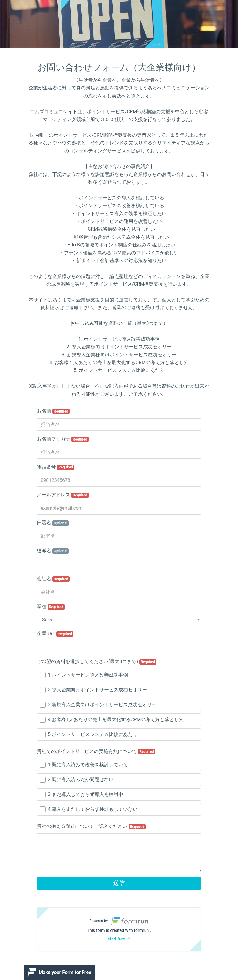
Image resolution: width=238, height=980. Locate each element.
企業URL (55, 634)
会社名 (53, 579)
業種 (51, 607)
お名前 (53, 411)
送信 (119, 883)
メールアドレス (63, 495)
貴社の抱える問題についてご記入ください (91, 826)
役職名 (53, 551)
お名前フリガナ (63, 439)
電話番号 (56, 467)
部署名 (53, 523)
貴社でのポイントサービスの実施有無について (96, 751)
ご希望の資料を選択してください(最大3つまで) (97, 662)
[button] (119, 929)
